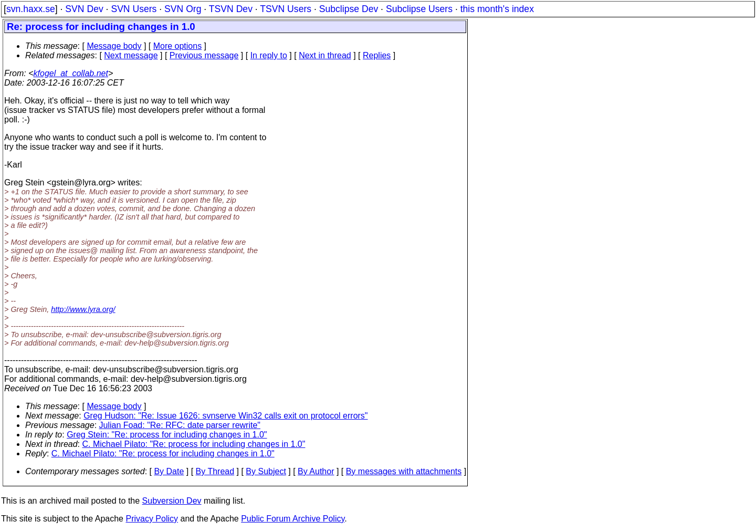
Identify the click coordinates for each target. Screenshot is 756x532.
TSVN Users (286, 9)
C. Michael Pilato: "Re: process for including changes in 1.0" (194, 444)
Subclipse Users (419, 9)
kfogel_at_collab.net (71, 73)
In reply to (269, 55)
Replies (377, 55)
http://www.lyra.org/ (83, 309)
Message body (114, 46)
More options (178, 46)
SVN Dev (84, 9)
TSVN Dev (231, 9)
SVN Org (183, 9)
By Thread (215, 471)
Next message (131, 55)
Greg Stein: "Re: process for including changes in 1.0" (167, 435)
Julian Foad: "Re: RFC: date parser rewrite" (180, 425)
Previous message (204, 55)
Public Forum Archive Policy (293, 519)
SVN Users (134, 9)
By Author (316, 471)
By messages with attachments (404, 471)
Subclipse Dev (349, 9)
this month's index (497, 9)
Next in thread (325, 55)
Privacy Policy (152, 519)
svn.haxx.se (31, 9)
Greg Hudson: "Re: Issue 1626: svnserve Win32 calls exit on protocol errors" (225, 416)
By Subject (266, 471)
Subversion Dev (172, 501)
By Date (169, 471)
